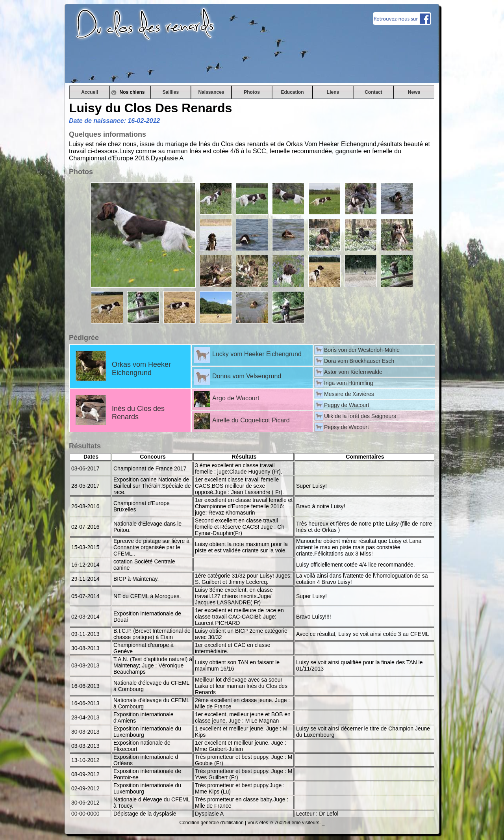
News (414, 92)
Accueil (90, 92)
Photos (252, 92)
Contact (373, 92)
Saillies (171, 92)
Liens (333, 92)
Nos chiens (130, 92)
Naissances (211, 92)
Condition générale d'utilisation (212, 823)
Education (292, 92)
